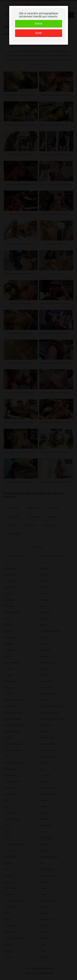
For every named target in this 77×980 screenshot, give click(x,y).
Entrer (38, 24)
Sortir (38, 33)
